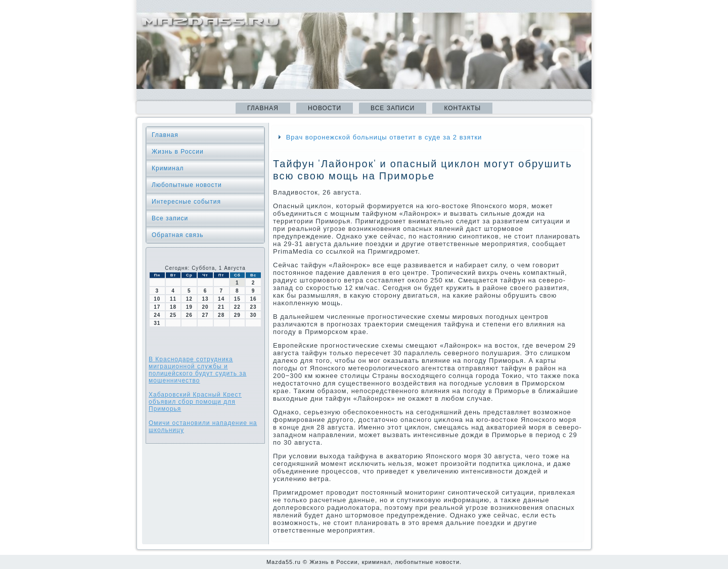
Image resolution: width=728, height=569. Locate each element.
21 (221, 307)
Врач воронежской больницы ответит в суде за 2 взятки (384, 137)
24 (157, 315)
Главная (263, 108)
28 (221, 315)
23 (254, 307)
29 (237, 315)
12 (189, 299)
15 (237, 299)
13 (205, 299)
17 (157, 307)
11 (173, 299)
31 (157, 323)
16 (254, 299)
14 (221, 299)
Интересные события (186, 202)
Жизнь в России (178, 152)
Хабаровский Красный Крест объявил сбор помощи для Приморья (195, 402)
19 (189, 307)
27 (205, 315)
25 (173, 315)
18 (173, 307)
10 (157, 299)
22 (237, 307)
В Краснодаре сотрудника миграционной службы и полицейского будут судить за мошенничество (198, 370)
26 (189, 315)
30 (254, 315)
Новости (325, 108)
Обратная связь (177, 235)
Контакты (462, 108)
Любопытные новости (187, 185)
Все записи (393, 108)
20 (205, 307)
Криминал (168, 168)
